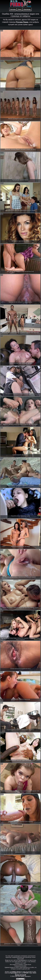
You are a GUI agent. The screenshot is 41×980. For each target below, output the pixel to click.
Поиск (20, 9)
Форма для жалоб (20, 975)
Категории (13, 9)
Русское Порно (22, 22)
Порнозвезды (27, 9)
